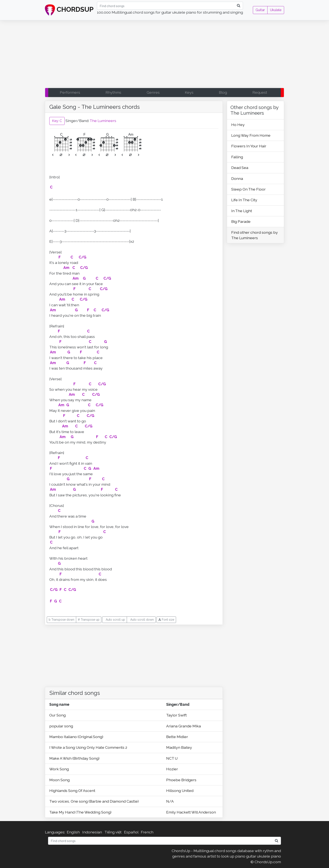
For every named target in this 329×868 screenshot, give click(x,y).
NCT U (172, 758)
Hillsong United (180, 791)
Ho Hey (238, 125)
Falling (237, 157)
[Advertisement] (164, 55)
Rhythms (113, 92)
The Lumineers (103, 121)
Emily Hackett (179, 812)
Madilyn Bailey (179, 747)
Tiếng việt (113, 832)
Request (260, 92)
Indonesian (92, 832)
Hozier (172, 769)
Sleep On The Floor (248, 189)
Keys (189, 92)
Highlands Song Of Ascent (72, 791)
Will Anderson (204, 812)
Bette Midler (177, 737)
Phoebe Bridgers (181, 780)
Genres (153, 92)
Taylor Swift (176, 715)
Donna (237, 178)
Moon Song (59, 780)
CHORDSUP (69, 10)
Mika (197, 726)
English (73, 832)
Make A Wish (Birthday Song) (74, 758)
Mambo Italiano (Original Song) (76, 737)
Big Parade (241, 221)
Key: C (57, 121)
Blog (223, 92)
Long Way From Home (251, 135)
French (147, 832)
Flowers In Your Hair (249, 146)
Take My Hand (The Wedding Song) (80, 812)
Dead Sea (240, 168)
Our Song (57, 715)
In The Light (242, 211)
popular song (61, 726)
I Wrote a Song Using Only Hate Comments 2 (88, 747)
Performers (70, 92)
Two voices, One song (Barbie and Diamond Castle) (94, 801)
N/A (170, 801)
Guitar (260, 10)
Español (131, 832)
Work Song (59, 769)
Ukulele (276, 10)
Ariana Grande (179, 726)
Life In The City (244, 200)
